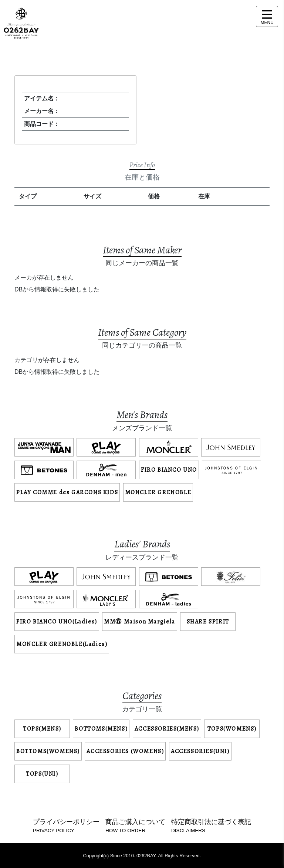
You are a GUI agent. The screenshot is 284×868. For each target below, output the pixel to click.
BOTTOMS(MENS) (101, 729)
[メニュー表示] (267, 16)
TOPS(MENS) (42, 729)
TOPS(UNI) (42, 774)
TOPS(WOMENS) (232, 729)
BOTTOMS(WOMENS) (48, 751)
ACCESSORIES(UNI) (200, 751)
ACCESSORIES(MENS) (167, 729)
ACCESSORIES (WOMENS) (125, 751)
